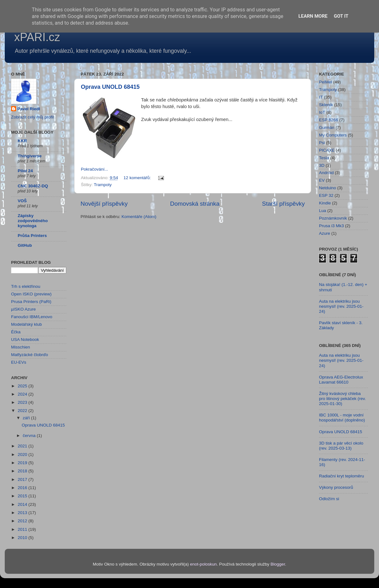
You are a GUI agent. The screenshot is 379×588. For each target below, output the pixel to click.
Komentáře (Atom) (139, 217)
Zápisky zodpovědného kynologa (33, 221)
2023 (23, 402)
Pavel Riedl (29, 109)
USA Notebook (25, 339)
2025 (23, 386)
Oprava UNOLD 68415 (110, 87)
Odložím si (329, 499)
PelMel (325, 82)
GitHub (25, 245)
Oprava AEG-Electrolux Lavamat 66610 (341, 380)
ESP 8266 (329, 120)
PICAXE (327, 150)
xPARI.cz (37, 37)
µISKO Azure (23, 309)
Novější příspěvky (104, 204)
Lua (323, 211)
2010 (23, 538)
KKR (22, 141)
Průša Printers (32, 236)
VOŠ (22, 201)
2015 (23, 496)
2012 (23, 521)
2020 (23, 455)
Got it (341, 16)
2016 (23, 488)
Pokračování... (94, 169)
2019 (23, 463)
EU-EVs (19, 362)
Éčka (16, 332)
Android (326, 173)
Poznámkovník (333, 218)
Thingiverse (30, 156)
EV (322, 180)
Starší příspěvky (283, 204)
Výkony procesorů (336, 487)
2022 (23, 411)
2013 (23, 513)
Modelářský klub (27, 324)
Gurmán (327, 127)
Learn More (313, 16)
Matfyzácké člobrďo (30, 355)
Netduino (328, 188)
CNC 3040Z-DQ (33, 186)
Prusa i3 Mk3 (331, 226)
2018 (23, 471)
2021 (23, 446)
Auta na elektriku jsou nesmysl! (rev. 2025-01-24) (341, 306)
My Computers (333, 135)
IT (321, 97)
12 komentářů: (138, 178)
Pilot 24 (25, 171)
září (27, 418)
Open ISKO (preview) (31, 294)
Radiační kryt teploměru (342, 476)
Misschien (21, 347)
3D (322, 165)
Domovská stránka (195, 204)
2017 (23, 479)
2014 (23, 504)
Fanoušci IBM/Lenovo (32, 317)
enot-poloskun (203, 564)
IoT (322, 112)
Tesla (324, 158)
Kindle (325, 203)
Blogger (278, 564)
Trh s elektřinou (26, 286)
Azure (325, 233)
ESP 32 (326, 195)
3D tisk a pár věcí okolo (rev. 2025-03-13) (341, 446)
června (30, 436)
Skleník (326, 105)
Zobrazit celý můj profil (32, 117)
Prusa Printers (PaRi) (31, 302)
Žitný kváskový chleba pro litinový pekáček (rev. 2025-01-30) (342, 399)
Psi (322, 143)
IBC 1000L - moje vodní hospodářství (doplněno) (342, 418)
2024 (23, 394)
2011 (23, 529)
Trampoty (103, 185)
